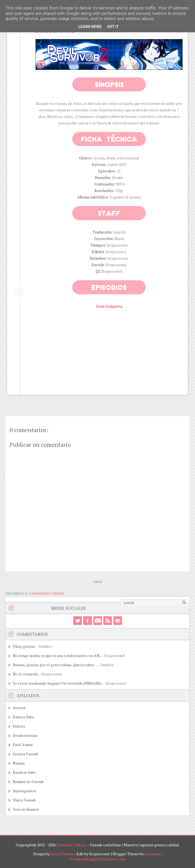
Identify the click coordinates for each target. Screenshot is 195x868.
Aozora (19, 708)
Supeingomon (24, 791)
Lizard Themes (63, 854)
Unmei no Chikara (72, 845)
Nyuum (19, 763)
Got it (113, 27)
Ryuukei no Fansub (28, 781)
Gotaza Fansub (25, 754)
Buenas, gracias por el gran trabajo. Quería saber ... (55, 665)
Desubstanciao (25, 735)
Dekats (19, 726)
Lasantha (152, 854)
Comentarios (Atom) (46, 593)
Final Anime (23, 745)
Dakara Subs (23, 717)
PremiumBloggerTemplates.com (97, 859)
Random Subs (24, 772)
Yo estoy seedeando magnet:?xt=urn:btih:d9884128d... (58, 683)
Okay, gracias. (24, 646)
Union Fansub (24, 800)
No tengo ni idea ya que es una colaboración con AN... (57, 655)
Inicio (98, 581)
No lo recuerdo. (26, 674)
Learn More (90, 27)
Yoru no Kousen (26, 809)
